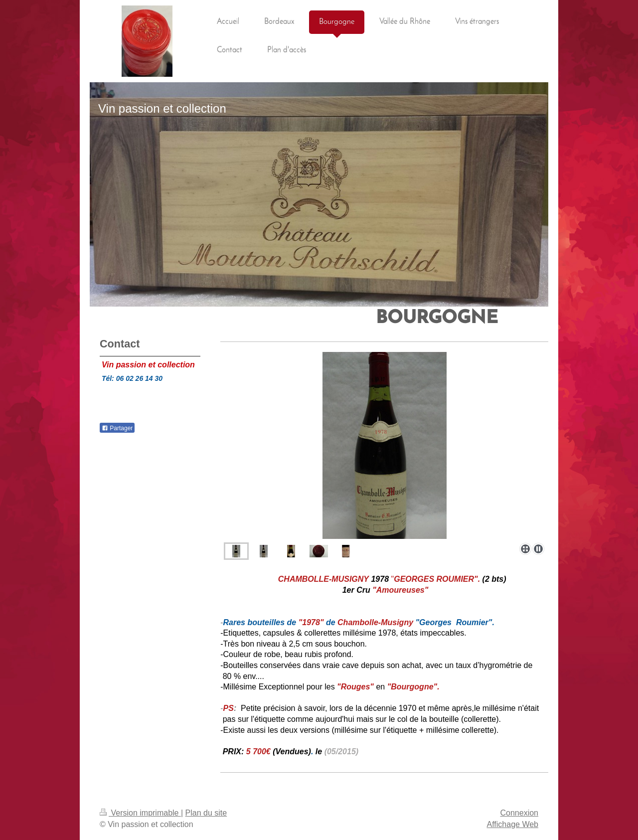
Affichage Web (513, 824)
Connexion (520, 813)
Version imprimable (140, 813)
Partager (117, 428)
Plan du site (206, 813)
